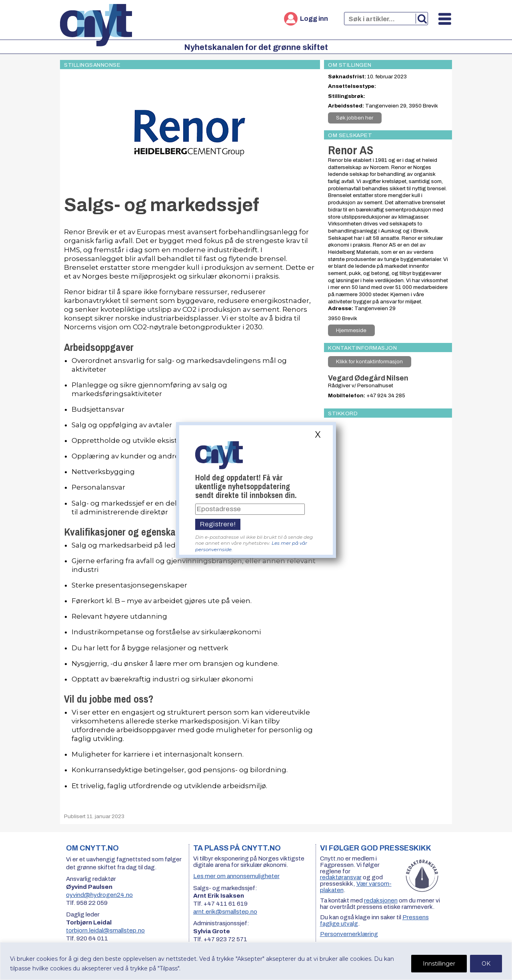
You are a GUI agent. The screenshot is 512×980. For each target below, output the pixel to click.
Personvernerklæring (349, 934)
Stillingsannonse (92, 65)
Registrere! (218, 524)
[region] (256, 961)
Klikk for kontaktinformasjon (369, 362)
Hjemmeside (351, 330)
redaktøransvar (341, 877)
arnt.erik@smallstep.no (225, 912)
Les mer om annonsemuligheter (236, 876)
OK (486, 964)
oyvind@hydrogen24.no (99, 895)
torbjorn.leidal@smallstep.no (105, 930)
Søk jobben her (355, 118)
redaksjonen (381, 900)
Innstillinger (439, 964)
